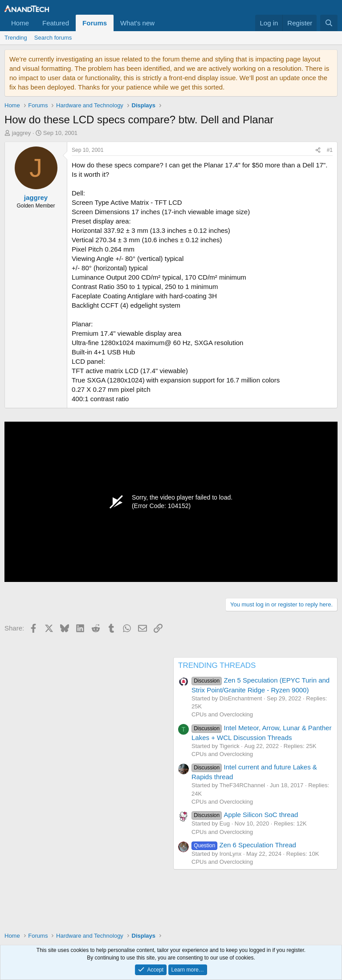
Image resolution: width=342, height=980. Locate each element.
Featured (56, 23)
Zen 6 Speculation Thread (244, 845)
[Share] (318, 150)
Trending (16, 38)
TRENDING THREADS (217, 665)
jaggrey (22, 133)
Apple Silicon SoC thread (245, 815)
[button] (162, 23)
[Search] (329, 23)
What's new (137, 23)
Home (20, 23)
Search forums (53, 38)
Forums (95, 23)
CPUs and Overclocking (222, 714)
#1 (330, 150)
